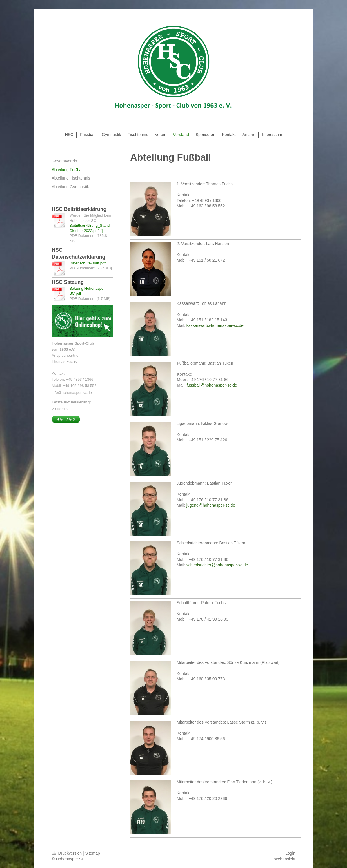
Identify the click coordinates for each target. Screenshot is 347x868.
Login (290, 853)
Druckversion (67, 853)
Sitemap (93, 853)
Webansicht (285, 859)
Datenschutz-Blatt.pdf (88, 263)
